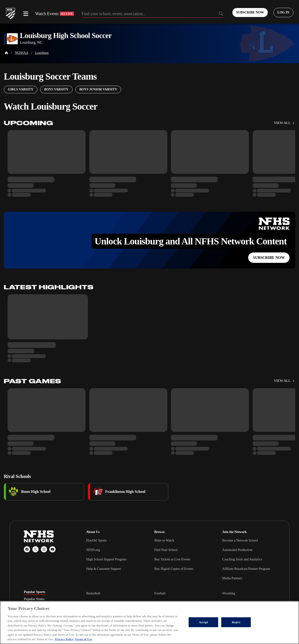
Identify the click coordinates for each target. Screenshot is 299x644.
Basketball (93, 593)
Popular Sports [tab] (35, 592)
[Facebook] (27, 549)
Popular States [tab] (34, 599)
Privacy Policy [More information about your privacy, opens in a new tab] (64, 639)
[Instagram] (44, 549)
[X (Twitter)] (35, 549)
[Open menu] (26, 14)
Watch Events (55, 14)
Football (160, 593)
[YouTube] (52, 549)
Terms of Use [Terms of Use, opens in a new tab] (83, 639)
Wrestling (229, 593)
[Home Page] (6, 53)
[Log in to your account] (283, 13)
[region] (149, 623)
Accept (203, 622)
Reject (236, 622)
